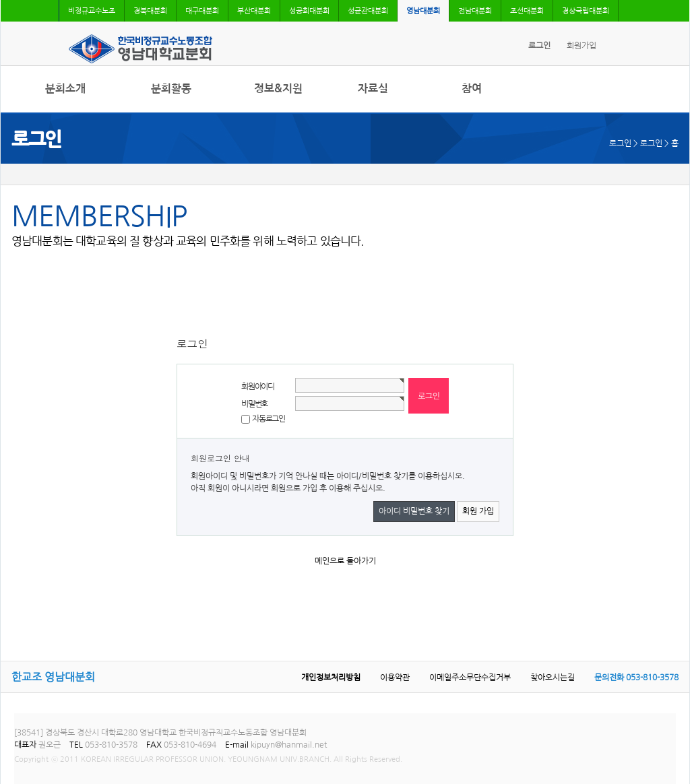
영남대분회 (423, 11)
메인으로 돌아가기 (345, 561)
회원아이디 (258, 387)
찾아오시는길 (553, 678)
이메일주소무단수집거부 (470, 678)
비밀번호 (254, 404)
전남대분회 (475, 11)
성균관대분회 (368, 11)
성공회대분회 (309, 11)
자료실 (373, 89)
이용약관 (395, 678)
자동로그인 (269, 419)
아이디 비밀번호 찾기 (414, 511)
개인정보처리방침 (331, 678)
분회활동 (171, 89)
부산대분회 (254, 11)
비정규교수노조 (92, 11)
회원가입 (582, 46)
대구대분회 (202, 11)
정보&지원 (278, 89)
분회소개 (65, 89)
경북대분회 (150, 11)
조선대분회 (527, 11)
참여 (472, 89)
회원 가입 (478, 511)
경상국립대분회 (586, 11)
